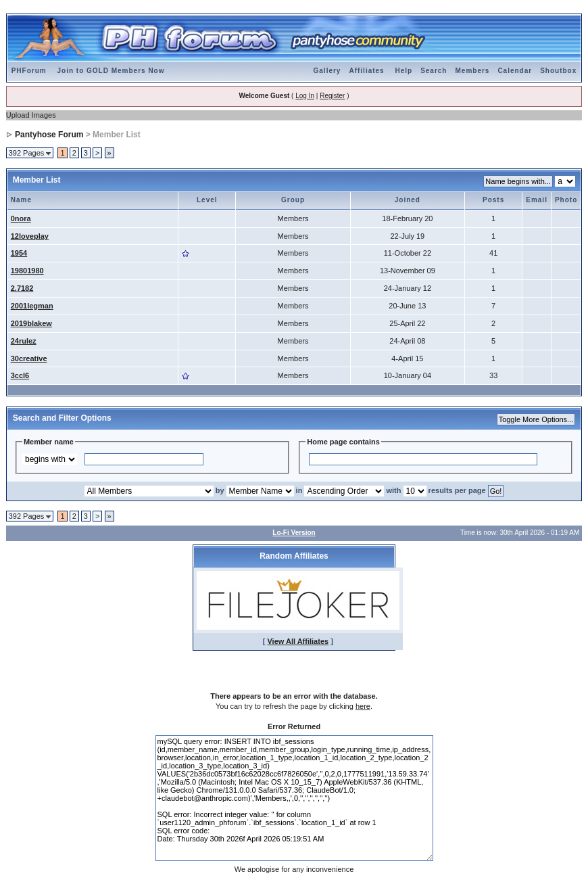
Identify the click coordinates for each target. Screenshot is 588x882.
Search (434, 71)
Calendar (515, 71)
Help (403, 71)
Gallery (327, 71)
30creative (29, 358)
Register (332, 96)
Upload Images (31, 115)
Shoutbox (558, 71)
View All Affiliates (298, 641)
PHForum (29, 71)
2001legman (32, 306)
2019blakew (31, 323)
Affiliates (366, 71)
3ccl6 (20, 375)
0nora (21, 218)
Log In (305, 96)
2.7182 (22, 288)
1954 (19, 253)
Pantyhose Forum (49, 135)
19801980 (27, 271)
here (363, 706)
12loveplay (30, 236)
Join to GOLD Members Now (111, 71)
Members (472, 71)
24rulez (24, 341)
